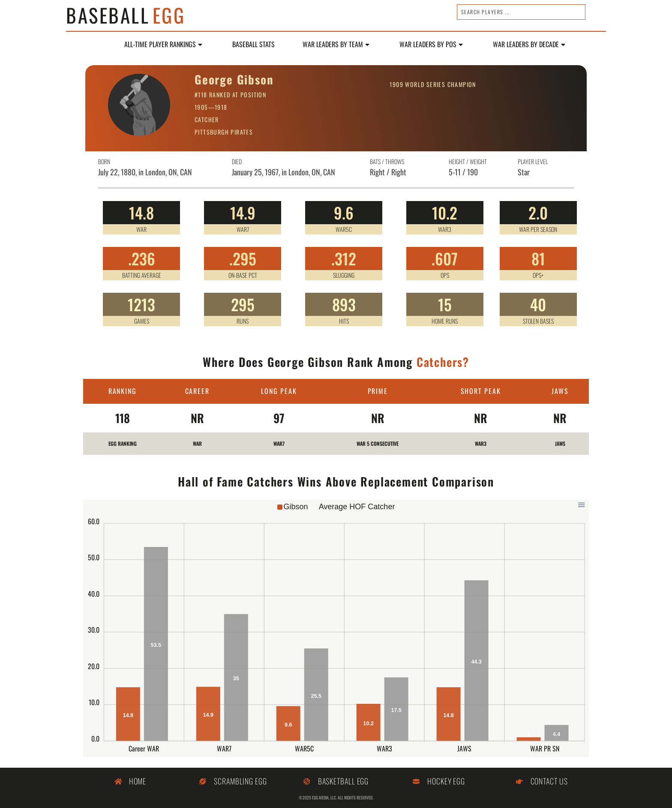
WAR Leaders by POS (431, 45)
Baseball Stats (253, 45)
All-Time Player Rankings (163, 45)
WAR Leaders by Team (336, 45)
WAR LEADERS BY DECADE (529, 45)
